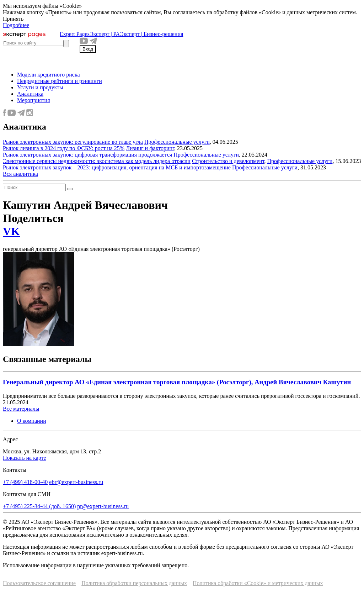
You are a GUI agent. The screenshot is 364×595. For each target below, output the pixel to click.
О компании (32, 421)
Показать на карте (25, 458)
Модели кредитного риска (49, 75)
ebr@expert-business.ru (76, 482)
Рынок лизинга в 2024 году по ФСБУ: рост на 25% (64, 148)
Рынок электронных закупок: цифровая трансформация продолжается (87, 155)
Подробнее (16, 25)
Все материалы (21, 409)
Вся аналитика (20, 174)
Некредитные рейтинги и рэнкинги (60, 81)
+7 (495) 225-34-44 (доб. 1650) (39, 506)
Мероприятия (34, 100)
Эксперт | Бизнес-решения (151, 34)
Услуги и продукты (40, 87)
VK (11, 231)
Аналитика (30, 94)
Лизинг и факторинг (150, 148)
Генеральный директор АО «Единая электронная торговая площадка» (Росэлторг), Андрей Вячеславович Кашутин (177, 382)
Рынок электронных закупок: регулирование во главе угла (73, 142)
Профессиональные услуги (177, 142)
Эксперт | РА (105, 34)
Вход (88, 49)
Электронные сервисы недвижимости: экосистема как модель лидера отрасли (97, 161)
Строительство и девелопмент (228, 161)
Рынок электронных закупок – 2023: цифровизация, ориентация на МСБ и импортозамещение (117, 167)
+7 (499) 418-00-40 (25, 482)
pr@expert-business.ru (103, 506)
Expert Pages (75, 34)
